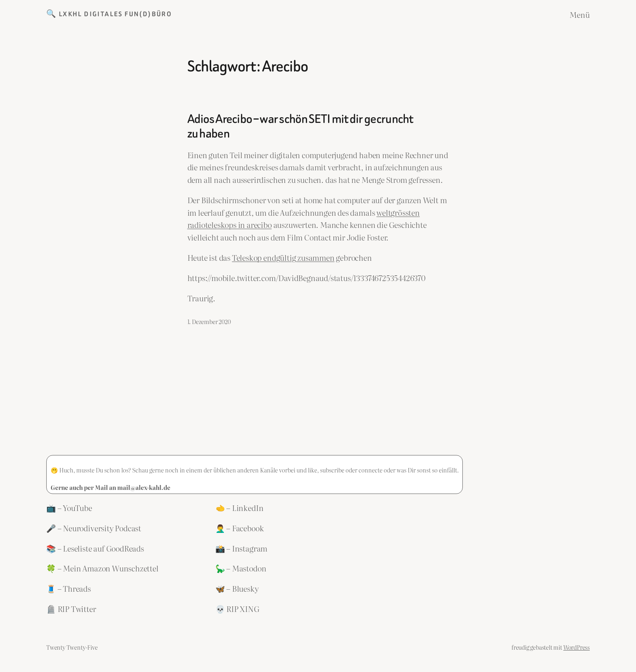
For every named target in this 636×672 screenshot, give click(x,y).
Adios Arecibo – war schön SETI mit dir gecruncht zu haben (300, 127)
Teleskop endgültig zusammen (283, 257)
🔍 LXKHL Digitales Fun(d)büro (109, 14)
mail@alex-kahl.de (144, 487)
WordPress (577, 647)
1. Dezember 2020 (209, 321)
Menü (580, 14)
